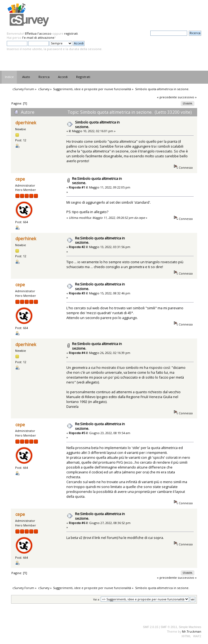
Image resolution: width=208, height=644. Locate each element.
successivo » (187, 97)
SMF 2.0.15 (151, 627)
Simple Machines (190, 627)
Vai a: (97, 599)
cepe (20, 179)
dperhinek (26, 123)
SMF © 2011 (169, 627)
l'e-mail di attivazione (38, 38)
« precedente (167, 97)
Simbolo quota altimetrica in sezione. (97, 124)
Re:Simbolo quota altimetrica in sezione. (97, 181)
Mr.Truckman (192, 631)
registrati (71, 33)
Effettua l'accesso (38, 33)
